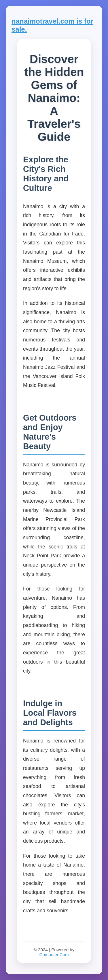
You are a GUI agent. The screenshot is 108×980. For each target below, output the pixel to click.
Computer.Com (54, 955)
